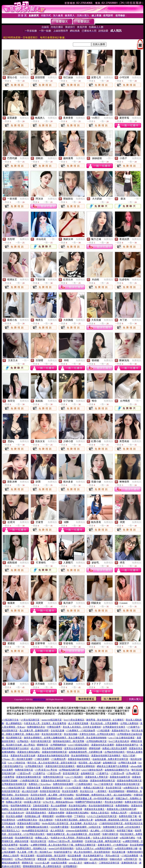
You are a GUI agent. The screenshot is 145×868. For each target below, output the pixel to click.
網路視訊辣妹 (39, 699)
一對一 (110, 158)
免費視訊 (24, 77)
